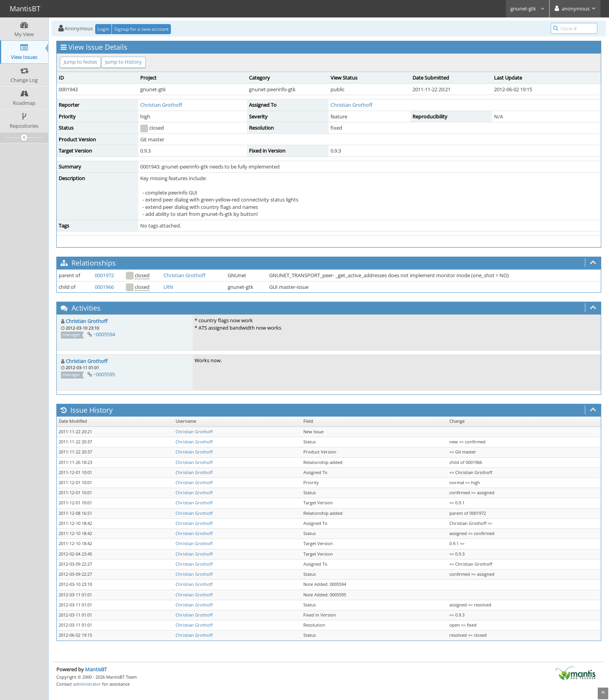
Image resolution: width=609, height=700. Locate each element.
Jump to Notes (80, 62)
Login (103, 29)
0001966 (104, 287)
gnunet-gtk (528, 9)
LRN (168, 287)
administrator (87, 684)
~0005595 (104, 374)
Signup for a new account (141, 29)
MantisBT (96, 669)
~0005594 (104, 334)
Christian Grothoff (161, 105)
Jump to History (124, 62)
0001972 (104, 275)
